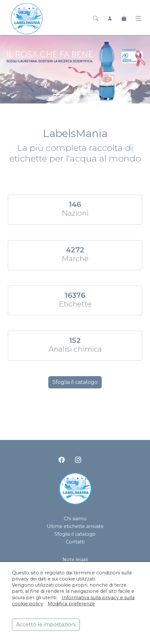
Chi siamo (75, 519)
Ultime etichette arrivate (75, 526)
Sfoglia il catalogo (75, 382)
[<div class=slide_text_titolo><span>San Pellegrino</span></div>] (81, 95)
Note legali (75, 560)
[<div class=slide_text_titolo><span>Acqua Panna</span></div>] (69, 95)
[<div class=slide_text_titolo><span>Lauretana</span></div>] (58, 95)
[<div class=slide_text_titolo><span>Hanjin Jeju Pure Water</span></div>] (92, 95)
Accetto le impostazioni (46, 624)
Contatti (75, 542)
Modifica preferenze (71, 604)
